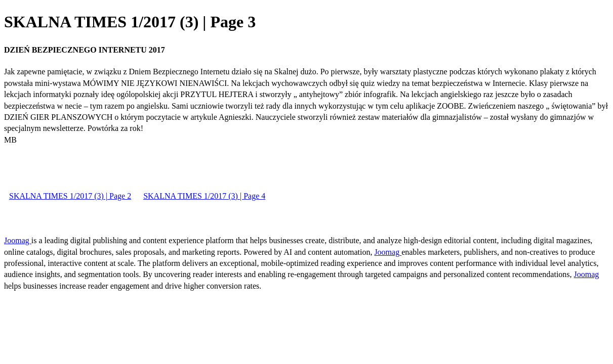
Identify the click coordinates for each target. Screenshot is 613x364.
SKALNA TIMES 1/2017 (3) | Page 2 (70, 196)
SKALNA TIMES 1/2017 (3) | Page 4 (204, 196)
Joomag (18, 240)
